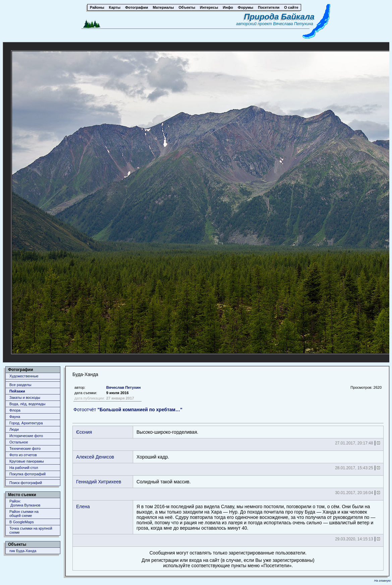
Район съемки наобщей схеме (24, 514)
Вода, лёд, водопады (27, 404)
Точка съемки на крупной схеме (31, 530)
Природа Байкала (279, 17)
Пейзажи (17, 391)
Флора (15, 410)
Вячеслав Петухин (124, 387)
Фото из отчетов (23, 455)
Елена (83, 507)
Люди (14, 429)
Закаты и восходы (25, 397)
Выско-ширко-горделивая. (167, 432)
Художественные (24, 376)
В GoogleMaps (22, 522)
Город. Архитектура (26, 423)
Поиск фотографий (26, 483)
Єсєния (84, 432)
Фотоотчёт (128, 410)
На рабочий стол (24, 468)
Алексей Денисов (95, 457)
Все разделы (20, 385)
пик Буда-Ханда (23, 551)
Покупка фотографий (27, 474)
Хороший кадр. (153, 457)
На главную (382, 581)
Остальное (19, 442)
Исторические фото (26, 436)
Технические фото (25, 448)
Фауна (15, 417)
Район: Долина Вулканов (25, 503)
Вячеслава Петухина (293, 24)
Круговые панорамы (27, 461)
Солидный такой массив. (164, 482)
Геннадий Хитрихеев (99, 482)
